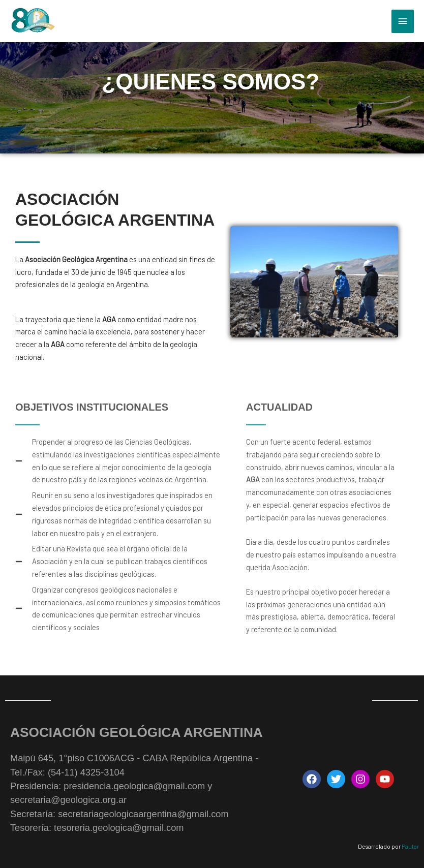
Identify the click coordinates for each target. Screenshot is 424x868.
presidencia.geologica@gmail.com (134, 786)
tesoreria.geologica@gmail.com (119, 828)
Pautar (410, 846)
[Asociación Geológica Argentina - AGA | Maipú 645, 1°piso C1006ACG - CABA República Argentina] (33, 21)
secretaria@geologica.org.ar (68, 800)
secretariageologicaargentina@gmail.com (143, 814)
